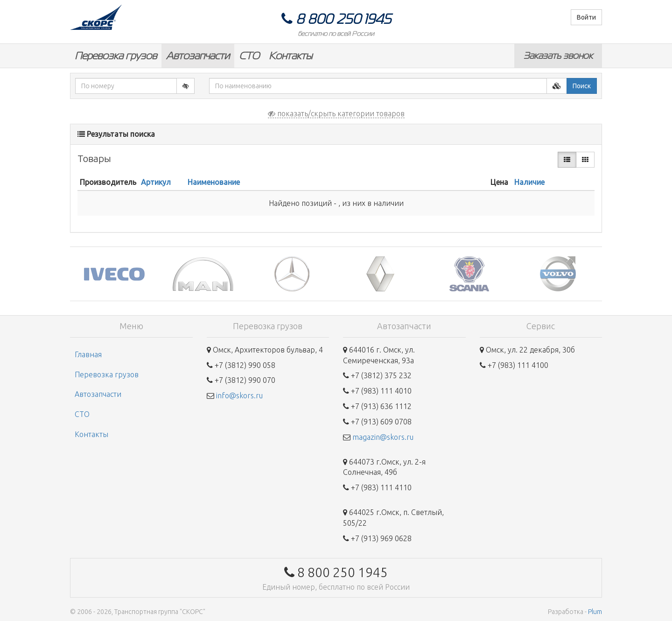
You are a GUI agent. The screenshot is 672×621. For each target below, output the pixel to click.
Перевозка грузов (116, 56)
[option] (114, 274)
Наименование (214, 182)
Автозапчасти (198, 56)
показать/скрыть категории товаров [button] (336, 113)
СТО (249, 56)
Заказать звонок (558, 56)
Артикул (156, 182)
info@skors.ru (239, 395)
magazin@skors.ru (383, 437)
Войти (586, 17)
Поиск (582, 86)
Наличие (529, 182)
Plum (595, 612)
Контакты (290, 56)
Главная (88, 354)
